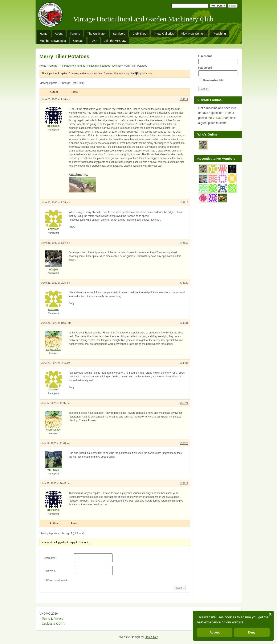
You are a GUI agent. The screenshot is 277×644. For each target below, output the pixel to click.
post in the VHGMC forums (216, 118)
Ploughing (219, 34)
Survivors (119, 34)
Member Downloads (53, 41)
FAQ (94, 41)
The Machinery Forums (72, 66)
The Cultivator (96, 34)
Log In (180, 588)
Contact (78, 41)
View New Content (193, 34)
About (59, 34)
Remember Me (211, 80)
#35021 (184, 403)
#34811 (184, 99)
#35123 (184, 483)
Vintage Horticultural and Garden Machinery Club (143, 19)
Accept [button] (215, 632)
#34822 (184, 283)
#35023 (184, 443)
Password (218, 71)
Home (44, 34)
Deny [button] (252, 632)
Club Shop (139, 34)
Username (218, 59)
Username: (50, 558)
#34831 (184, 323)
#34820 (184, 243)
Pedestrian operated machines (104, 66)
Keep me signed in (58, 581)
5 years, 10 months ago (117, 74)
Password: (50, 571)
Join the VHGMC (115, 41)
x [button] (270, 614)
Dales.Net (151, 637)
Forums (75, 34)
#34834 (184, 363)
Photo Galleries (164, 34)
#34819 (184, 203)
